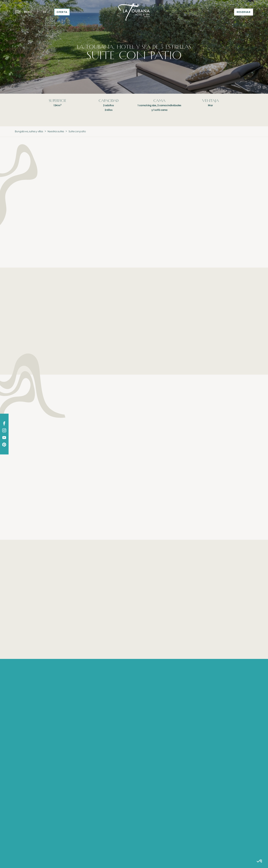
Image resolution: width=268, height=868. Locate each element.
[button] (46, 12)
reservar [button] (244, 12)
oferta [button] (62, 12)
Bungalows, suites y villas (29, 131)
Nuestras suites (56, 131)
